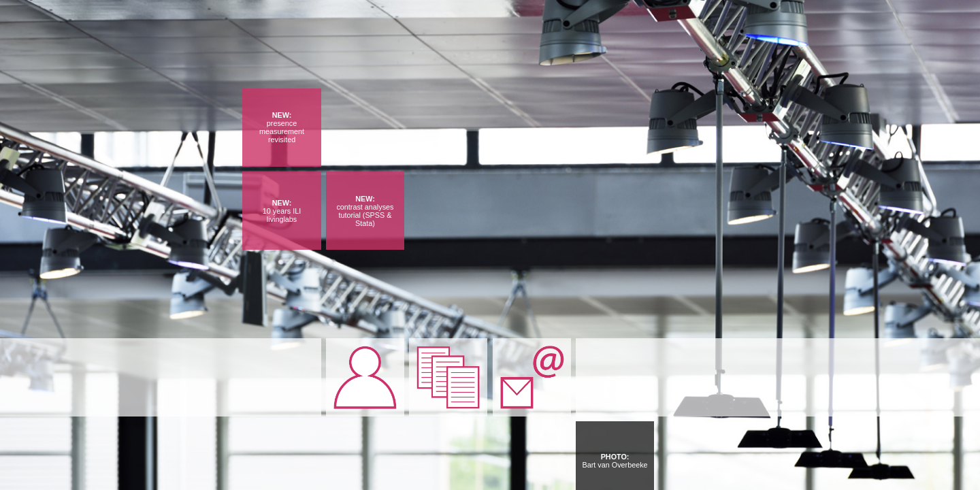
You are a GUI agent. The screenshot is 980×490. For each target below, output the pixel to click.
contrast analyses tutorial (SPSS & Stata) (365, 215)
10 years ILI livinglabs (282, 215)
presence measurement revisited (282, 131)
